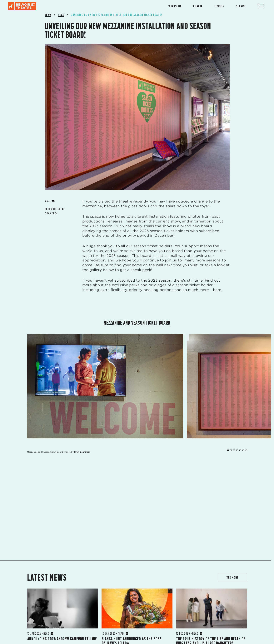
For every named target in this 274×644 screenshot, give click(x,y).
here (217, 290)
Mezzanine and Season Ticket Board (137, 323)
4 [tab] (237, 450)
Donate (198, 6)
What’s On (175, 6)
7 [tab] (246, 450)
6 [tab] (243, 450)
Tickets (219, 6)
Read (61, 15)
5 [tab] (240, 450)
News (48, 15)
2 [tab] (231, 450)
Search (241, 6)
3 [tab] (234, 450)
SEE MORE (232, 577)
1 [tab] (228, 450)
